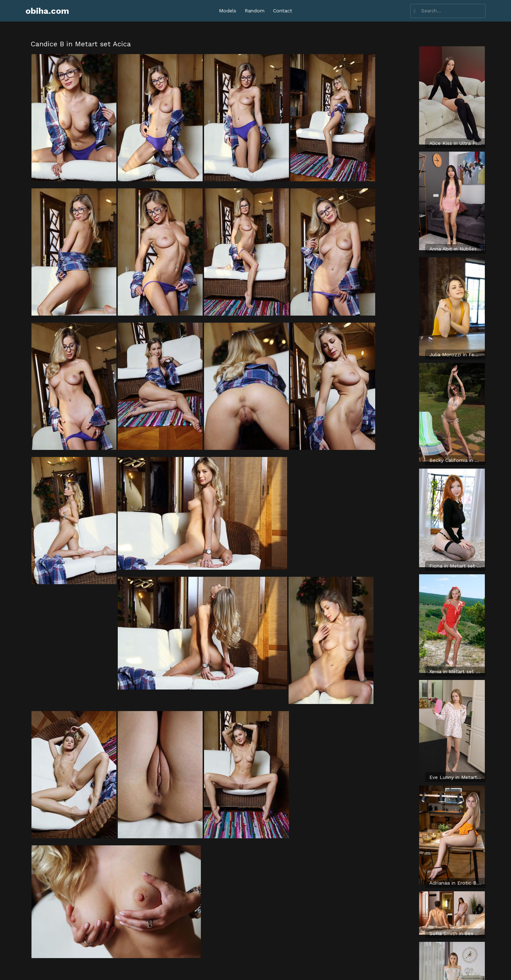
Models (228, 11)
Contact (283, 11)
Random (255, 11)
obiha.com (47, 11)
